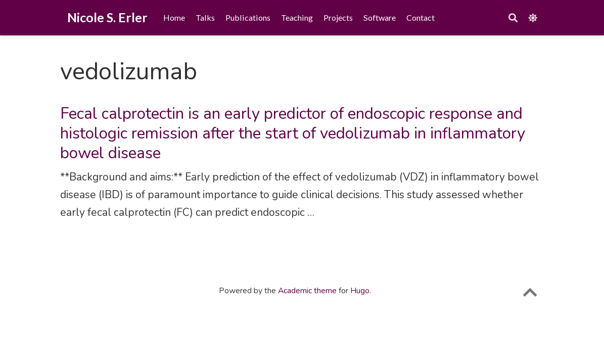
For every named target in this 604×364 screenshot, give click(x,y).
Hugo (360, 291)
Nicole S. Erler (107, 17)
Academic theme (307, 291)
